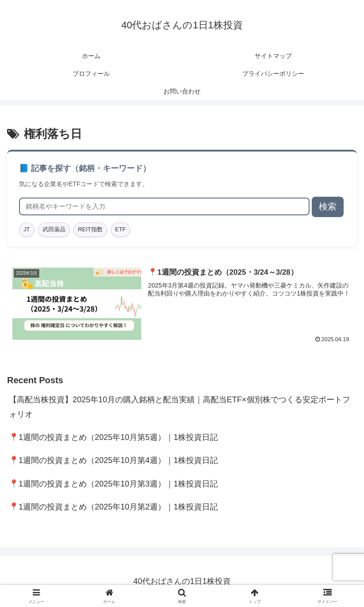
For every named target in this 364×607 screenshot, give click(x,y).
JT (27, 229)
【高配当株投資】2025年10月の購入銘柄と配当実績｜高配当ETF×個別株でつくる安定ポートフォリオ (180, 407)
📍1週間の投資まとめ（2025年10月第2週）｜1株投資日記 (113, 507)
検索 (328, 206)
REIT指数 (90, 229)
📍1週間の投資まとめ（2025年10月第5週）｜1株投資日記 (113, 437)
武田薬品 (54, 229)
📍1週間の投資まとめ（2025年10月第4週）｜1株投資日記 (113, 461)
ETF (121, 229)
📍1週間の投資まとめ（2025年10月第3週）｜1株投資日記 (113, 484)
